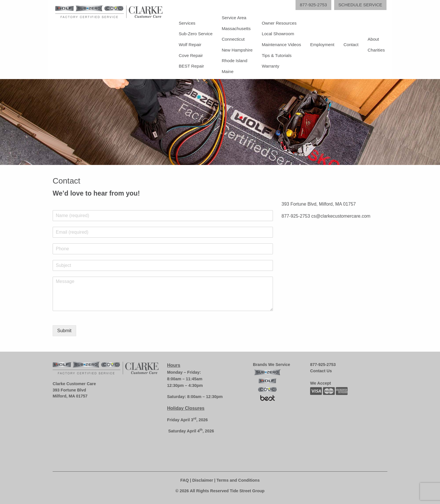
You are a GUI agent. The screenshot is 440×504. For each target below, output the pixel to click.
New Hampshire (237, 50)
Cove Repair (191, 55)
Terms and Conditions (238, 480)
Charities (376, 50)
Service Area (234, 18)
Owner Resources (279, 23)
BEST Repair (191, 66)
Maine (228, 71)
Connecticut (233, 39)
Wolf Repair (190, 45)
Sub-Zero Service (196, 34)
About (373, 39)
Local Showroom (278, 34)
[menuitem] (196, 45)
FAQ (185, 480)
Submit (64, 331)
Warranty (270, 66)
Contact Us (321, 371)
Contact (351, 45)
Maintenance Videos (281, 45)
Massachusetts (236, 28)
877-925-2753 (323, 365)
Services (187, 23)
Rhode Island (235, 61)
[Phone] (163, 249)
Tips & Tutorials (277, 55)
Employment (322, 45)
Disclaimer (203, 480)
